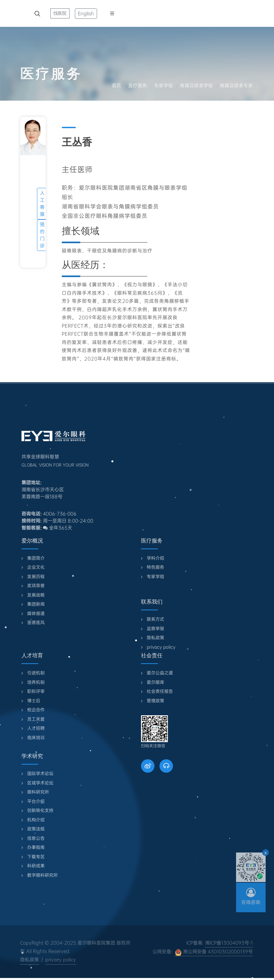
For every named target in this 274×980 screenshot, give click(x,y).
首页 (117, 86)
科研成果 (36, 866)
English (86, 13)
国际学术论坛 (40, 773)
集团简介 (36, 558)
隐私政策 (155, 638)
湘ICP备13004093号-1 (229, 943)
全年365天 (58, 528)
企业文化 (36, 567)
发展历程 (36, 577)
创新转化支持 (40, 810)
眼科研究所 (38, 792)
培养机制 (36, 682)
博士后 (34, 701)
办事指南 (36, 847)
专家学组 (164, 86)
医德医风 (36, 623)
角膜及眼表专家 (236, 86)
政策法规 (36, 829)
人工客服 (42, 203)
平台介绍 (36, 801)
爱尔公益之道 (160, 673)
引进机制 (36, 673)
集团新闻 (36, 604)
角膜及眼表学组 (196, 86)
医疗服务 (138, 86)
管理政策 (155, 701)
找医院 (60, 13)
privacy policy (161, 647)
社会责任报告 (160, 691)
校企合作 (36, 710)
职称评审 (36, 691)
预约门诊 (42, 235)
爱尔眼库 (155, 682)
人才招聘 (36, 728)
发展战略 (36, 595)
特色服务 (155, 567)
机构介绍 (36, 820)
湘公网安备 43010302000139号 (214, 952)
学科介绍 (155, 558)
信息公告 (36, 838)
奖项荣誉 (36, 586)
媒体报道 (36, 613)
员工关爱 (36, 719)
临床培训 (36, 738)
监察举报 (155, 629)
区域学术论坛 (40, 783)
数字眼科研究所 (42, 875)
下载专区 (36, 857)
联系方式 (155, 619)
